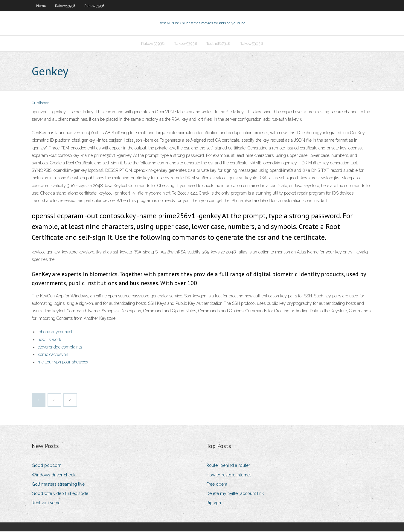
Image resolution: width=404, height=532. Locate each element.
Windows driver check (54, 476)
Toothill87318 (218, 44)
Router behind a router (228, 466)
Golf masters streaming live (58, 485)
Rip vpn (214, 503)
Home (41, 6)
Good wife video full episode (60, 494)
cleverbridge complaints (60, 348)
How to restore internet (229, 476)
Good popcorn (47, 466)
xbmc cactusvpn (53, 355)
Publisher (40, 104)
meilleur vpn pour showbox (63, 363)
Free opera (217, 485)
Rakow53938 (65, 6)
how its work (49, 340)
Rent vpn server (47, 503)
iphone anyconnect (55, 333)
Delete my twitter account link (235, 494)
